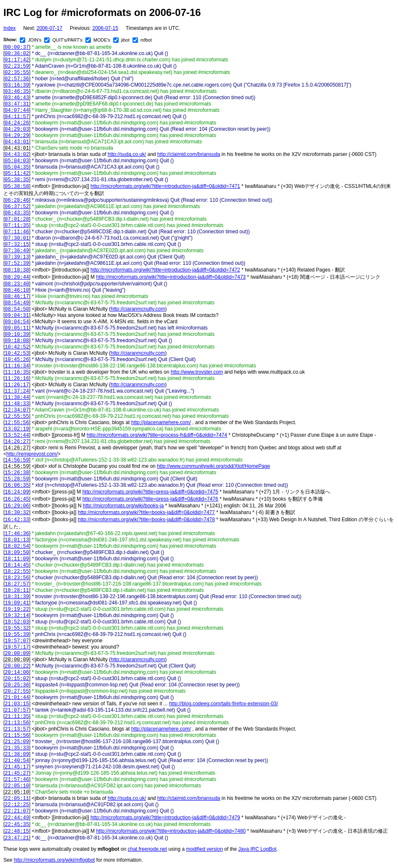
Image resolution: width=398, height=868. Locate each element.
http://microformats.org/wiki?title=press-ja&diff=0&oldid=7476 (150, 499)
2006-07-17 (49, 28)
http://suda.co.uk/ (127, 154)
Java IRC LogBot (257, 849)
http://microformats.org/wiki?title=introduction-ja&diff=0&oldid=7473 (171, 277)
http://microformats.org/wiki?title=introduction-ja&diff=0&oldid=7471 (165, 186)
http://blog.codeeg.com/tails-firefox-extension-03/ (224, 704)
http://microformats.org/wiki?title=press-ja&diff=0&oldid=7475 (150, 492)
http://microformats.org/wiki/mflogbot (54, 860)
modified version (204, 849)
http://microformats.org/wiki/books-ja (123, 506)
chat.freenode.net (147, 849)
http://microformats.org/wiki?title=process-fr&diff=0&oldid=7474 (157, 435)
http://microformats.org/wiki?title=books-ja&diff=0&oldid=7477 (146, 512)
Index (9, 28)
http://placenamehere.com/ (161, 422)
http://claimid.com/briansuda (189, 154)
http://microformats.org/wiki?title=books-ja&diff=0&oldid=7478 (146, 520)
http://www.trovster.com (197, 372)
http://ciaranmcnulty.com (138, 309)
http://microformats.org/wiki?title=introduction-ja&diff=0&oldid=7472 (165, 270)
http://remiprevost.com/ (32, 454)
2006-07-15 (105, 28)
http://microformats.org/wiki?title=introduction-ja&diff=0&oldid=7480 (171, 831)
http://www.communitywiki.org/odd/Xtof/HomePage (214, 466)
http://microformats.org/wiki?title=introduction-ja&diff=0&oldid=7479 (165, 818)
